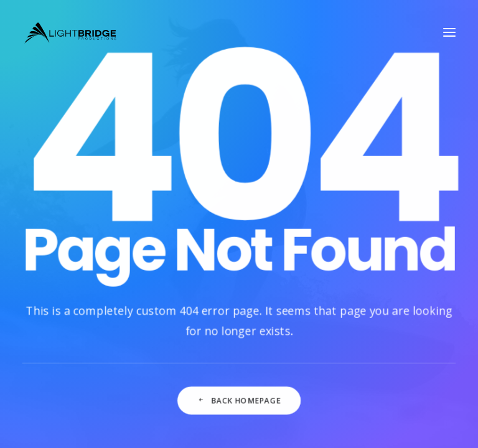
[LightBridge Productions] (70, 32)
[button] (449, 32)
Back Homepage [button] (239, 407)
